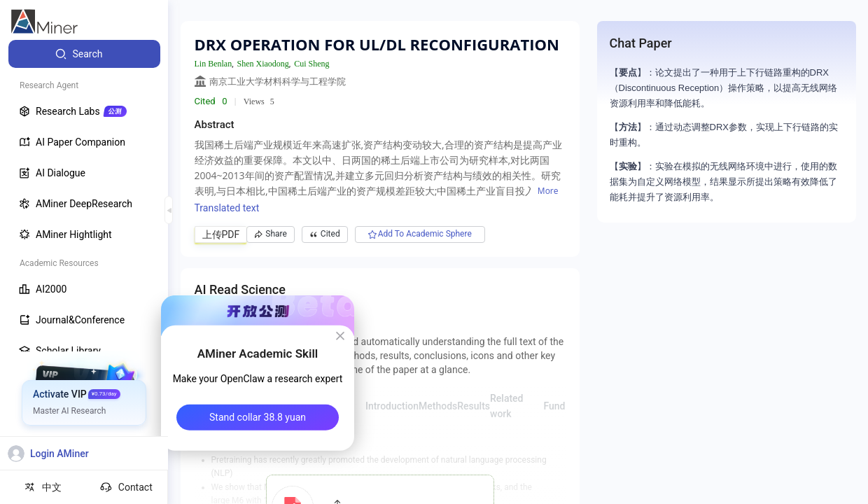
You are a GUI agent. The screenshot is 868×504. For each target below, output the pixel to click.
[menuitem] (84, 54)
